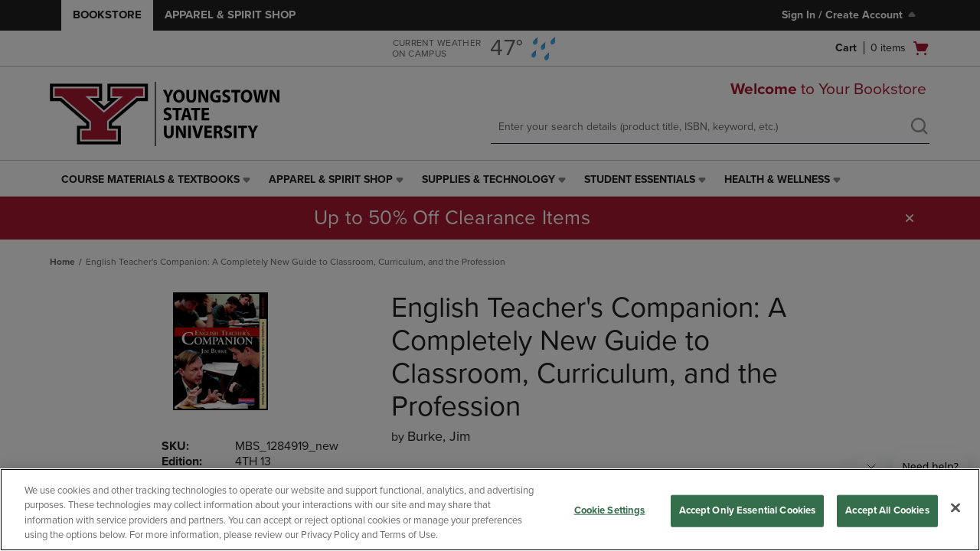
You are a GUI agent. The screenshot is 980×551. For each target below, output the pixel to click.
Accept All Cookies (887, 510)
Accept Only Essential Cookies (748, 510)
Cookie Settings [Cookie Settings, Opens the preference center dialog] (610, 510)
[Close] (955, 507)
